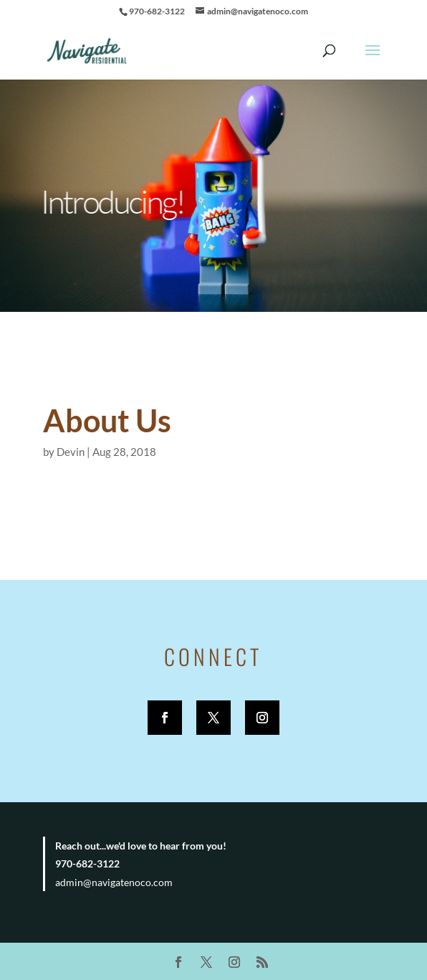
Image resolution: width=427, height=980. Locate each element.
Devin (71, 452)
